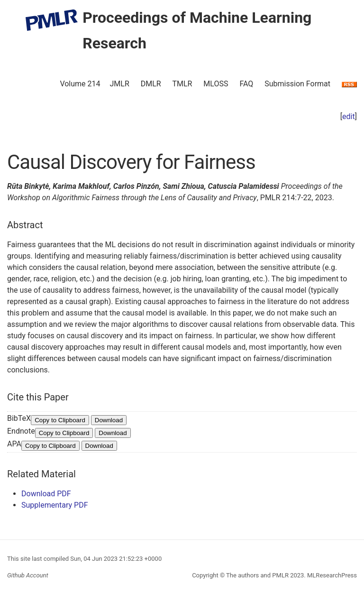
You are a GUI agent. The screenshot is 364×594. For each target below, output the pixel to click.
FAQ (246, 84)
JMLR (120, 84)
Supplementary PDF (55, 505)
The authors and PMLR (257, 575)
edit (349, 116)
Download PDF (46, 494)
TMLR (182, 84)
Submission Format (297, 84)
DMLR (151, 84)
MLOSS (216, 84)
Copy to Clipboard (60, 420)
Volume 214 (80, 84)
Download (109, 420)
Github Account (28, 575)
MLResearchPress (331, 575)
